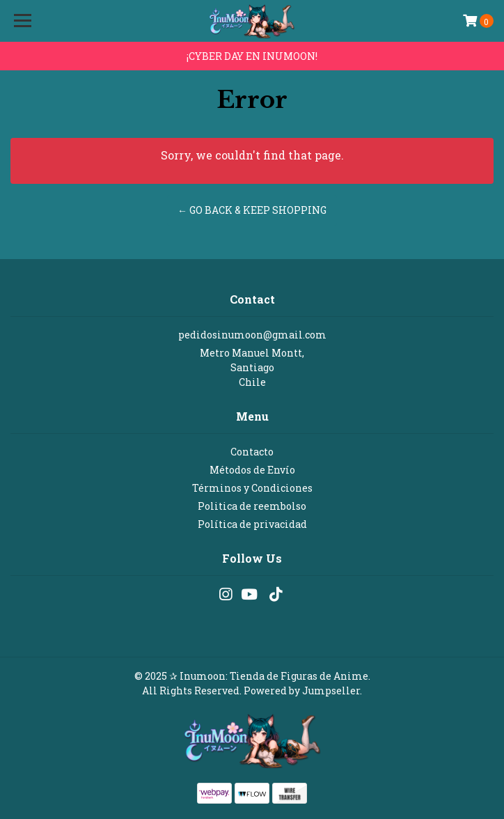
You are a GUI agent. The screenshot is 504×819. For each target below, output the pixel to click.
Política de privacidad (252, 524)
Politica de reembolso (252, 506)
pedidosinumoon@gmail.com (252, 335)
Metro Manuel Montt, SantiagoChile (252, 367)
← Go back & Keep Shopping (252, 210)
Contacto (252, 452)
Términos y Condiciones (252, 488)
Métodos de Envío (252, 470)
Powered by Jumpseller (302, 691)
